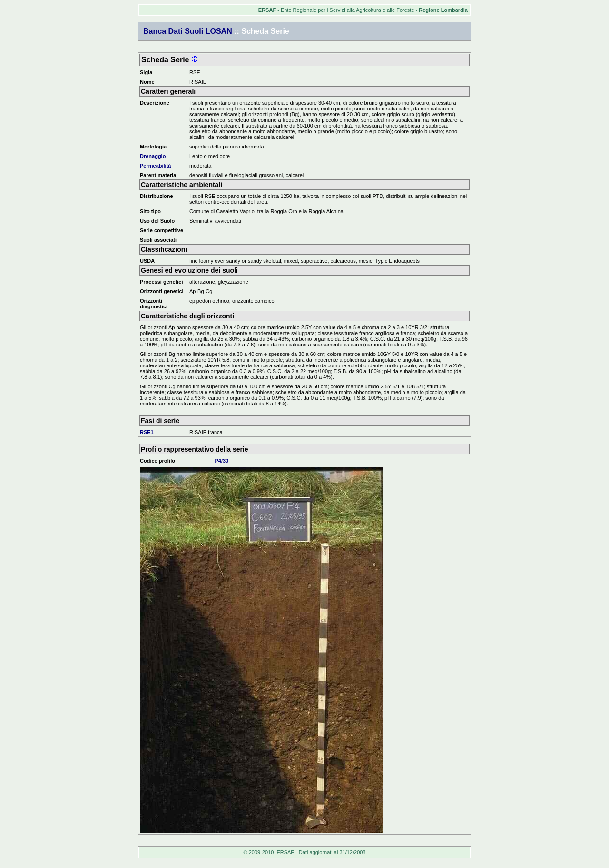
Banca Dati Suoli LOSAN (188, 31)
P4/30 (221, 461)
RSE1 (147, 432)
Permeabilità (155, 166)
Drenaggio (153, 156)
